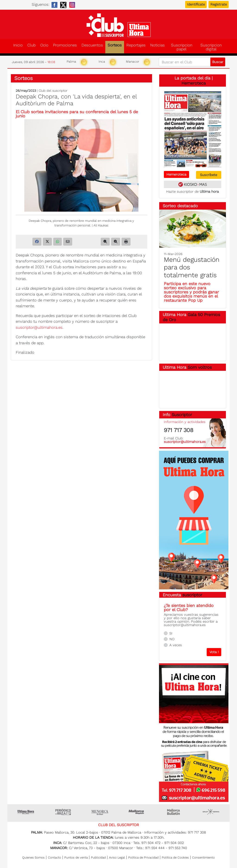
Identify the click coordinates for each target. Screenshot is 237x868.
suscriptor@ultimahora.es (39, 327)
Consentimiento (203, 857)
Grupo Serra (211, 812)
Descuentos (92, 45)
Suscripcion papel (182, 47)
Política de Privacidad (143, 857)
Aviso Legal (117, 857)
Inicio (18, 45)
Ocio (44, 45)
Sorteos (115, 45)
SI (171, 633)
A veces (176, 645)
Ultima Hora (26, 812)
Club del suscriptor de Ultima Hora (118, 25)
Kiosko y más (193, 184)
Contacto (55, 857)
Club (31, 45)
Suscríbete (209, 175)
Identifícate (196, 4)
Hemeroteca (194, 83)
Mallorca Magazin (137, 812)
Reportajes (136, 45)
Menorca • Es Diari (100, 812)
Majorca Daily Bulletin (174, 812)
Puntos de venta (76, 857)
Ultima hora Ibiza (63, 812)
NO (172, 639)
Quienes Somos (33, 857)
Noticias (157, 45)
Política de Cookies (175, 857)
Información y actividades (185, 422)
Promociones (65, 45)
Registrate (219, 4)
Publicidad (98, 857)
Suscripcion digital (211, 47)
